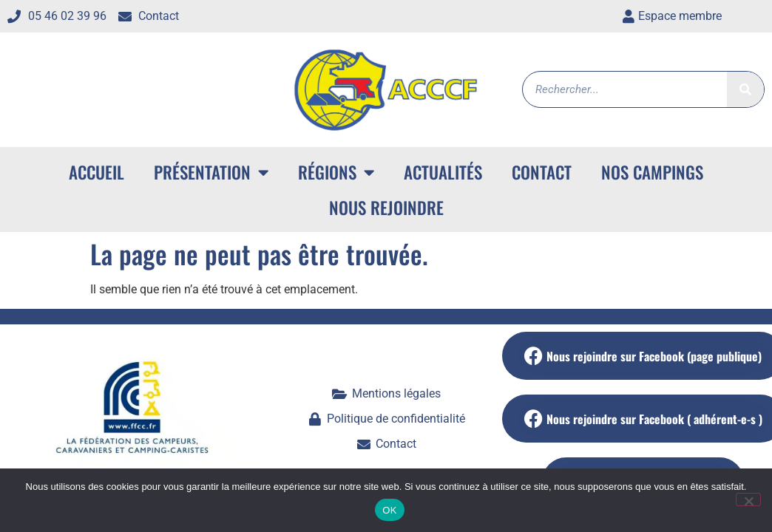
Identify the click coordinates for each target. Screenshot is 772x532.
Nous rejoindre (386, 208)
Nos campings (652, 172)
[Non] (748, 499)
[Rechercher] (745, 89)
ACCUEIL (96, 172)
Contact (542, 172)
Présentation (211, 173)
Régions (336, 173)
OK (389, 510)
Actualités (443, 172)
